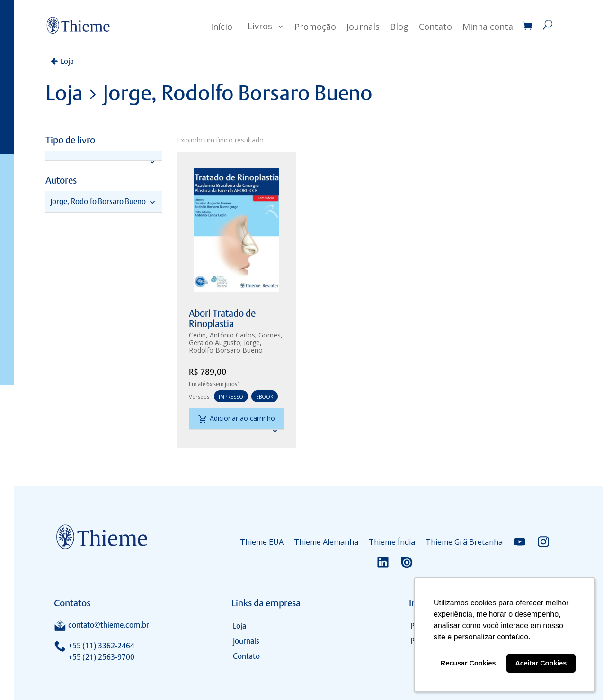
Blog (399, 27)
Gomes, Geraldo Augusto (236, 339)
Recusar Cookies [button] (468, 663)
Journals (363, 27)
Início (222, 27)
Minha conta (488, 27)
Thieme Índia (392, 542)
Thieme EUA (262, 542)
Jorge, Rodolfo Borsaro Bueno (226, 346)
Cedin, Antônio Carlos (222, 335)
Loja (67, 61)
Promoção (315, 27)
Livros (260, 26)
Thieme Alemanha (326, 542)
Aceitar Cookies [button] (541, 663)
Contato (435, 27)
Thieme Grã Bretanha (464, 542)
